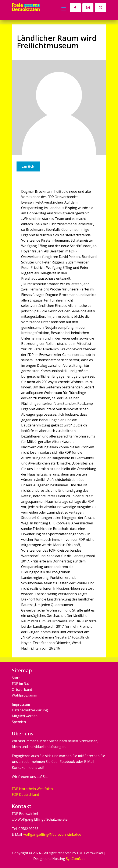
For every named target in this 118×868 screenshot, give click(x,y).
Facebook (67, 762)
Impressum (21, 704)
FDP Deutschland (25, 794)
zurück (28, 166)
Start (16, 678)
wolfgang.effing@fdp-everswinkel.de (52, 834)
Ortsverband (22, 690)
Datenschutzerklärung (30, 710)
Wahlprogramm (24, 695)
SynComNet (75, 859)
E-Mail (89, 762)
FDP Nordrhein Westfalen (32, 789)
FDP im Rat (20, 684)
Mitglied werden (25, 716)
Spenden (19, 722)
